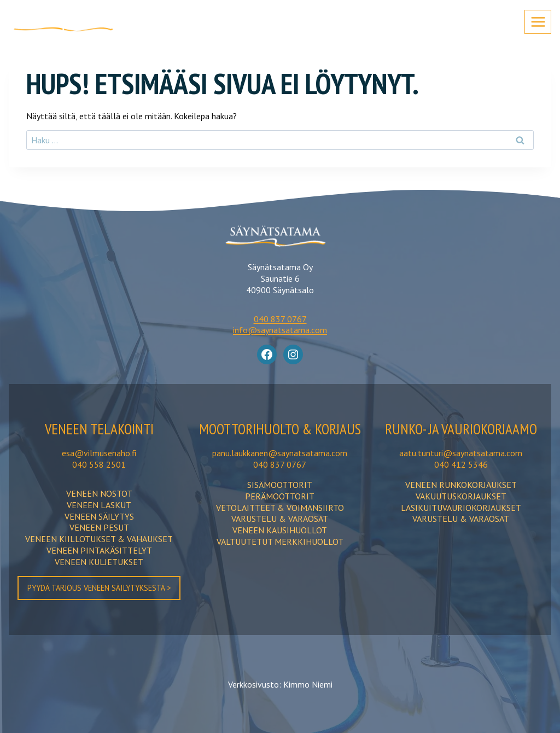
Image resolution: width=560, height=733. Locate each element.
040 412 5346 (461, 483)
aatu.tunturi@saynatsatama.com (461, 472)
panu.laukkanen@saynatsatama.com (280, 472)
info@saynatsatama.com (280, 330)
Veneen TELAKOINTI (99, 428)
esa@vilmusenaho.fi (99, 452)
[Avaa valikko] (538, 22)
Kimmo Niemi (308, 684)
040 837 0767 (280, 319)
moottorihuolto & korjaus (280, 438)
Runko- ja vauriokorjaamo (461, 438)
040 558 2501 (99, 464)
